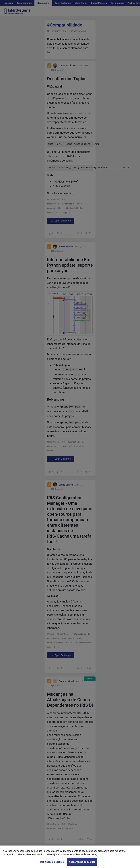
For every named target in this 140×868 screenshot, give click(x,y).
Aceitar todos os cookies (82, 864)
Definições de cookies (52, 864)
